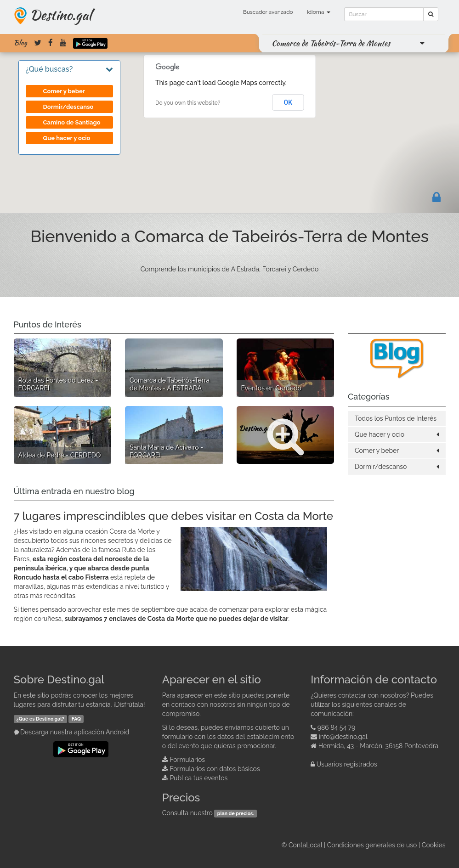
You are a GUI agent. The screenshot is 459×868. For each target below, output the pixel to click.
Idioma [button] (319, 12)
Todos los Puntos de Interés (396, 418)
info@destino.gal (343, 737)
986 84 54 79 (337, 727)
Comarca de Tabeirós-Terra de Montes (331, 43)
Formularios (187, 760)
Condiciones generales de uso (372, 845)
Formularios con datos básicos (215, 769)
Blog (20, 43)
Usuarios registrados (347, 764)
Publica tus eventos (198, 778)
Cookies (434, 845)
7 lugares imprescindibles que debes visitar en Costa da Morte (174, 516)
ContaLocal (305, 845)
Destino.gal (61, 15)
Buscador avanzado (268, 12)
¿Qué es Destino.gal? (40, 719)
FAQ (76, 719)
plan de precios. (236, 813)
